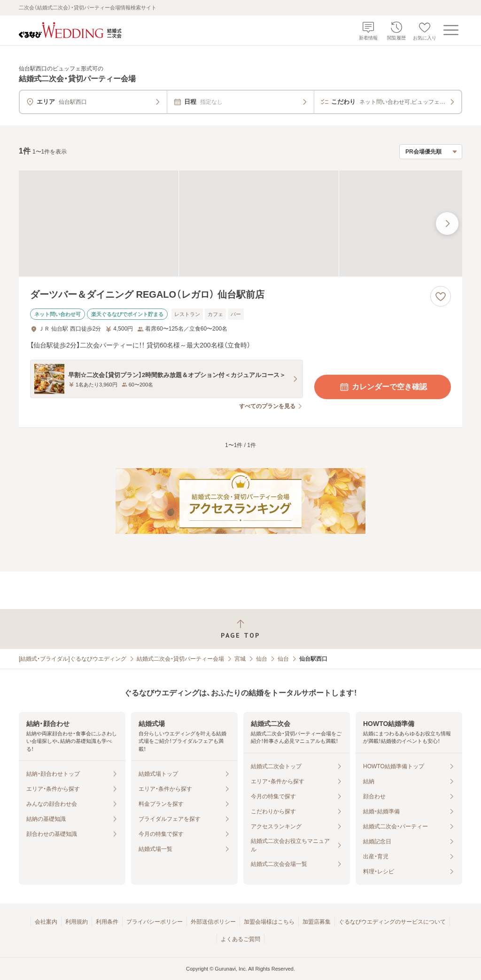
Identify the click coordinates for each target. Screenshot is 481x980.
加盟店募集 (317, 922)
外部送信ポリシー (213, 922)
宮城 (240, 659)
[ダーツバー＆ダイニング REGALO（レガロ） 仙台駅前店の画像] (240, 224)
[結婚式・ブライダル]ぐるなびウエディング (73, 659)
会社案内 (46, 922)
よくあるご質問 (240, 939)
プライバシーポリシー (155, 922)
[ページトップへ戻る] (240, 629)
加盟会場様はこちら (269, 922)
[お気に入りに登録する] (441, 296)
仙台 (262, 659)
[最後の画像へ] (447, 224)
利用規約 (77, 922)
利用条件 (107, 922)
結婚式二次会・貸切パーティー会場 (180, 659)
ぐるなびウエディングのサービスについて (392, 922)
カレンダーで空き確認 (383, 387)
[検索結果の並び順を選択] (431, 152)
